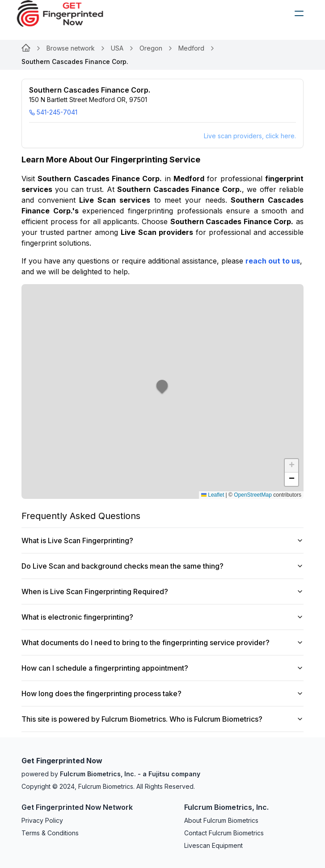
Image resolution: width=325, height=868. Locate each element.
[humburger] (299, 13)
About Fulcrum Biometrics (221, 820)
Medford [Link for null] (191, 48)
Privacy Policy (42, 820)
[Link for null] (26, 48)
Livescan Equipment (213, 845)
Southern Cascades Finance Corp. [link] (75, 62)
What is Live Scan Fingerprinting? (162, 540)
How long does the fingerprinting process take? (162, 694)
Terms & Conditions (50, 833)
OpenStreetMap (253, 495)
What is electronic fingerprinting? (162, 617)
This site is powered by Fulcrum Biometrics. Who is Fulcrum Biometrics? (162, 719)
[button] (162, 391)
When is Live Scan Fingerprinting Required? (162, 591)
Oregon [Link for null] (151, 48)
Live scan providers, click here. (250, 136)
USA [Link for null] (117, 48)
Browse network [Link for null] (71, 48)
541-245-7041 (53, 112)
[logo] (67, 13)
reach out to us (273, 261)
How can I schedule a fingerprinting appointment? (162, 668)
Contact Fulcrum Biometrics (224, 833)
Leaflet (213, 495)
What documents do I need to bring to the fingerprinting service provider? (162, 642)
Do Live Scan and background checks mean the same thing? (162, 566)
